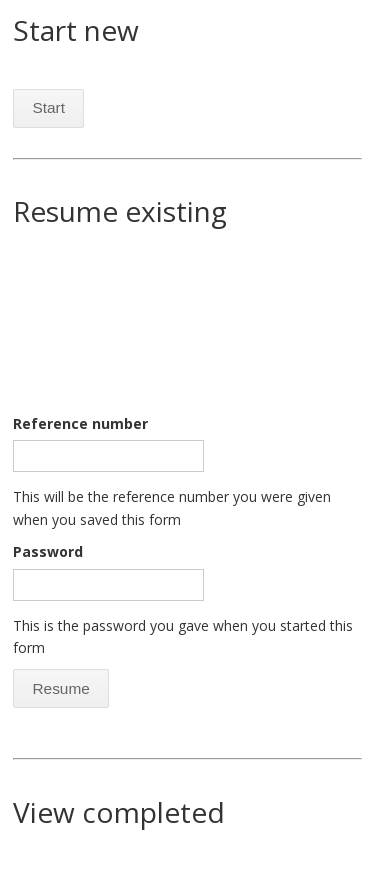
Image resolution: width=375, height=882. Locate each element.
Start (48, 107)
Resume (60, 688)
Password (48, 551)
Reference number (80, 423)
